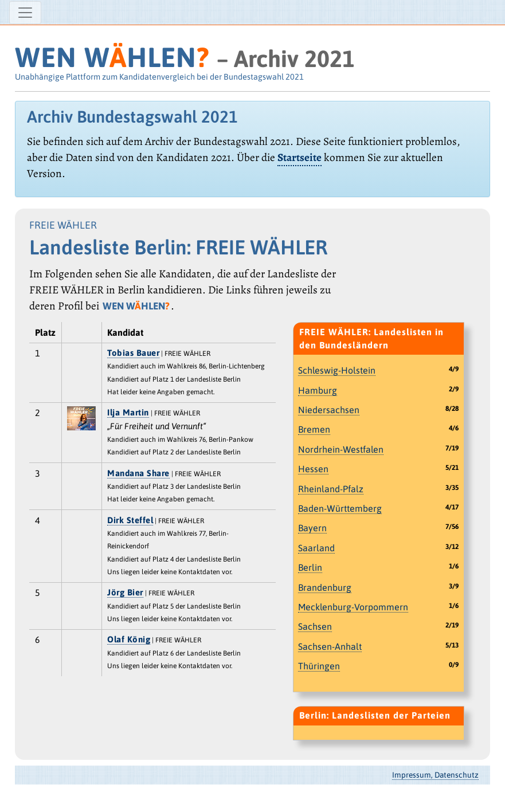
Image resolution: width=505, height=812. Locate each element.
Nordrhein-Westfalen (341, 449)
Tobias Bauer (133, 353)
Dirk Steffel (130, 520)
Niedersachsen (329, 410)
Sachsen (315, 626)
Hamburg (318, 390)
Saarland (316, 548)
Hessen (313, 469)
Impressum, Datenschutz (435, 775)
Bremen (314, 429)
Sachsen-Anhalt (330, 646)
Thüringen (319, 666)
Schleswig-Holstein (337, 370)
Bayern (312, 528)
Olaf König (129, 639)
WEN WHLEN (112, 57)
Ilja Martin (128, 412)
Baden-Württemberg (340, 508)
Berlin (310, 567)
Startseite (300, 157)
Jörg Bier (125, 592)
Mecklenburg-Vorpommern (353, 607)
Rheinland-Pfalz (331, 489)
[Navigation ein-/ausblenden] (25, 13)
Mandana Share (138, 473)
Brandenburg (325, 587)
